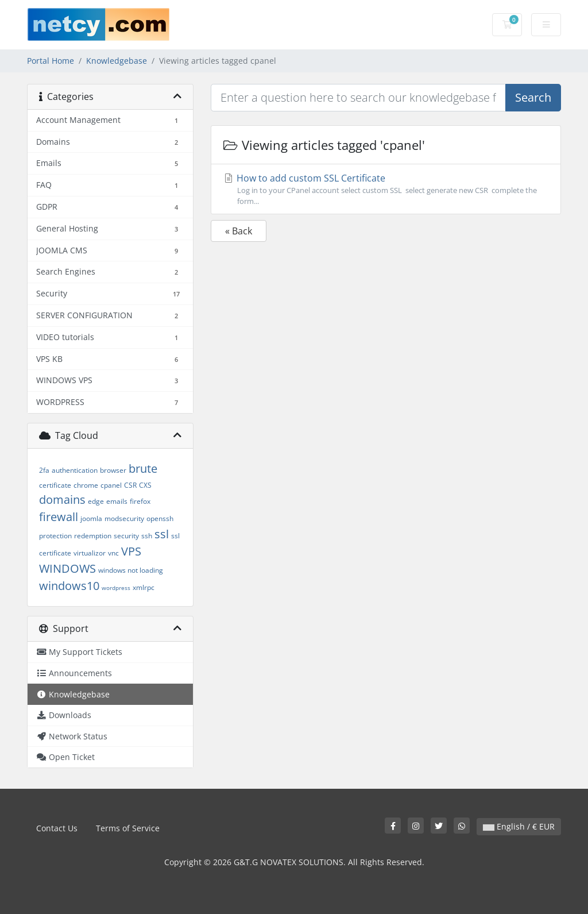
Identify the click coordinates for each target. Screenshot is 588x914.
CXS (145, 485)
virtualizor (90, 553)
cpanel (111, 485)
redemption (93, 536)
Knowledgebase (117, 61)
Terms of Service (128, 828)
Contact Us (57, 828)
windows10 (69, 586)
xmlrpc (144, 587)
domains (62, 500)
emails (117, 501)
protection (55, 536)
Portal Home (51, 61)
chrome (86, 485)
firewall (59, 517)
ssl (162, 534)
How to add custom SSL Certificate (386, 189)
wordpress (116, 588)
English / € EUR (519, 826)
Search (533, 97)
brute (143, 468)
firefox (140, 501)
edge (96, 501)
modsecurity (124, 518)
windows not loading (131, 570)
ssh (147, 536)
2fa (44, 470)
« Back (239, 231)
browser (113, 470)
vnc (113, 553)
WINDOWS (67, 568)
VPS (131, 551)
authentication (75, 470)
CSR (130, 485)
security (126, 536)
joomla (91, 518)
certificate (55, 485)
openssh (160, 518)
